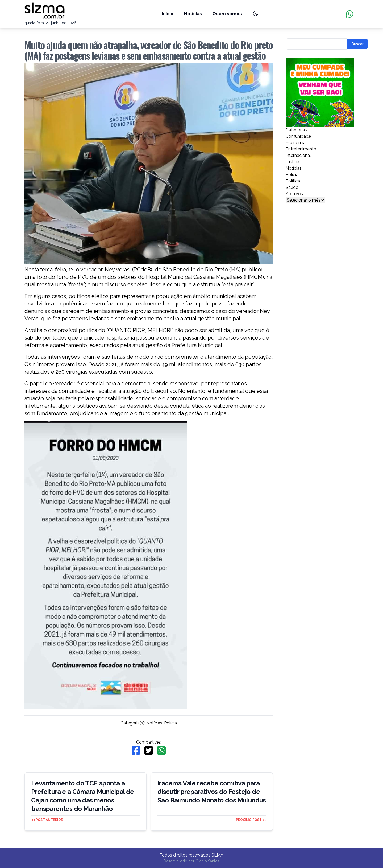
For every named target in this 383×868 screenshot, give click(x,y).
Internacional (298, 155)
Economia (296, 143)
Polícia (170, 723)
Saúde (292, 187)
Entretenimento (301, 149)
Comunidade (298, 136)
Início (168, 14)
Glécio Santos (207, 861)
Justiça (292, 162)
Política (293, 181)
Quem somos (227, 14)
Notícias (193, 14)
